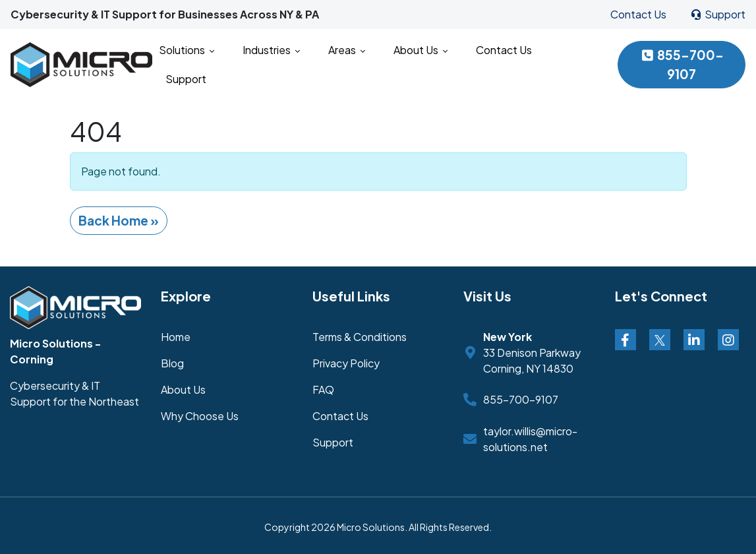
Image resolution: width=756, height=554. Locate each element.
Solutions (187, 50)
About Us (421, 50)
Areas (347, 50)
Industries (271, 50)
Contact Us (638, 14)
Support (717, 14)
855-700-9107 (682, 64)
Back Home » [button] (119, 220)
